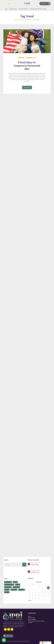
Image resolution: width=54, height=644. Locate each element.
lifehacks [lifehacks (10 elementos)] (16, 587)
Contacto (30, 623)
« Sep (30, 600)
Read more (27, 88)
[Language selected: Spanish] (45, 643)
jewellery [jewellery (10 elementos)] (8, 587)
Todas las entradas (25, 20)
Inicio (29, 616)
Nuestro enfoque (32, 619)
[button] (4, 640)
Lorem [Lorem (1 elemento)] (7, 590)
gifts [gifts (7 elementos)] (15, 582)
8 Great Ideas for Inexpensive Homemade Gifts (27, 65)
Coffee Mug (35, 565)
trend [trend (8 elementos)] (7, 592)
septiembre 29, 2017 (31, 58)
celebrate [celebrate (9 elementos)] (8, 582)
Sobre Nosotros (31, 618)
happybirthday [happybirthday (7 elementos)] (9, 585)
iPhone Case (36, 572)
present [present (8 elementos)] (21, 590)
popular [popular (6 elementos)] (14, 590)
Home (16, 20)
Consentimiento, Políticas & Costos (36, 621)
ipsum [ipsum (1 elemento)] (18, 585)
